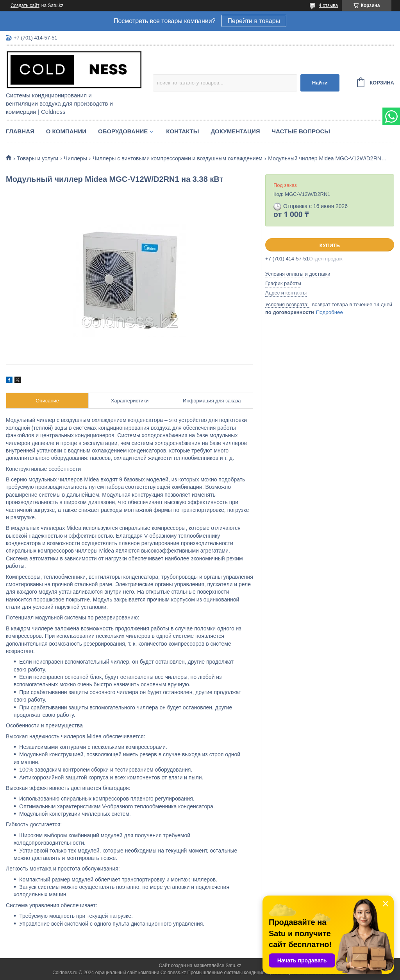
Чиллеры (76, 158)
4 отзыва (328, 5)
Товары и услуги (37, 158)
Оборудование (123, 131)
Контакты (182, 131)
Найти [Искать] (320, 83)
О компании (66, 131)
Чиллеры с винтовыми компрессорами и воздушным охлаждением (178, 158)
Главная (20, 131)
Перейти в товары (254, 21)
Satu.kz (233, 966)
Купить (330, 245)
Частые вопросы (301, 131)
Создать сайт (25, 5)
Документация (235, 131)
